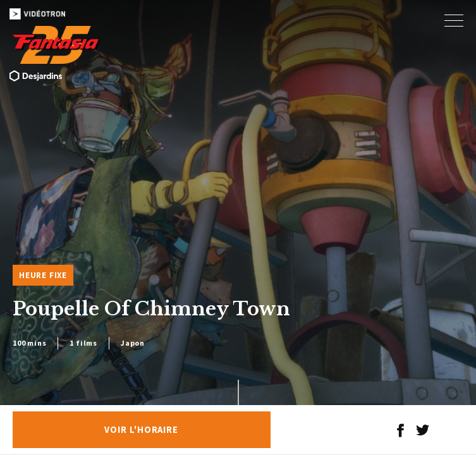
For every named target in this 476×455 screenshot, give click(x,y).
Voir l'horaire (141, 430)
